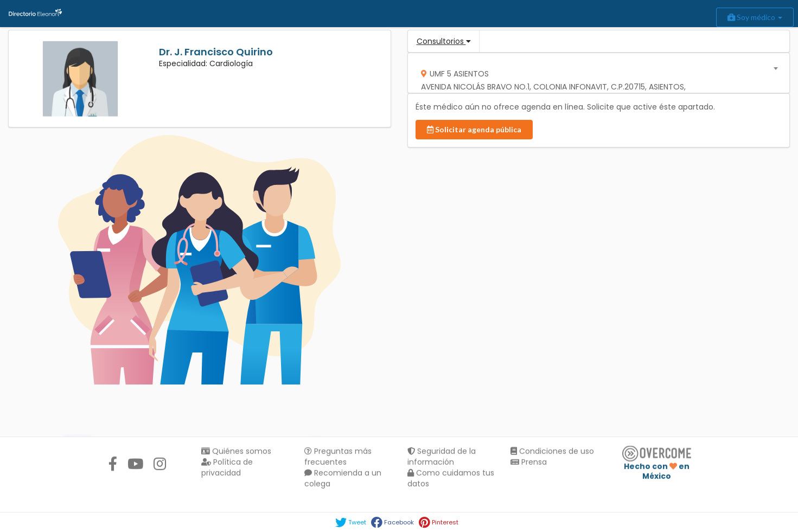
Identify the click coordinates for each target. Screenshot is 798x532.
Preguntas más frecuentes (338, 458)
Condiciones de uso (552, 452)
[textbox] (595, 83)
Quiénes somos (236, 452)
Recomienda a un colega (343, 479)
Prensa (529, 463)
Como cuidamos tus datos (451, 479)
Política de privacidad (227, 469)
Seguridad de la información (442, 458)
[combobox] (595, 73)
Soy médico (755, 17)
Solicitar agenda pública (474, 129)
